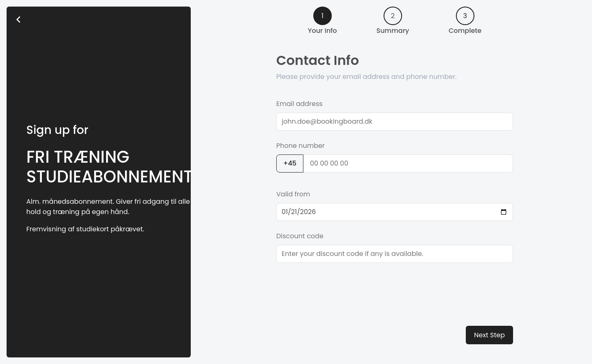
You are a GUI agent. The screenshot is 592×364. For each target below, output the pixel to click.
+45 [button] (290, 163)
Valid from (293, 194)
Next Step (489, 335)
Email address (299, 104)
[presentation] (339, 289)
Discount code (300, 236)
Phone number (301, 146)
